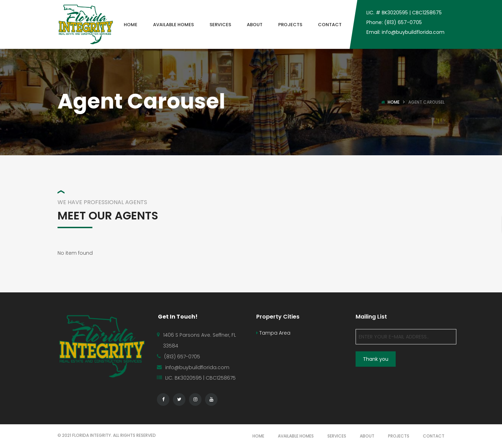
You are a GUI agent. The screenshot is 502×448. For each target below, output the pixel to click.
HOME (258, 436)
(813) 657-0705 (182, 357)
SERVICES (337, 436)
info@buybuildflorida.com (197, 367)
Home (394, 102)
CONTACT (434, 436)
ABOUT (367, 436)
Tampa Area (273, 333)
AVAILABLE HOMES (296, 436)
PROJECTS (399, 436)
